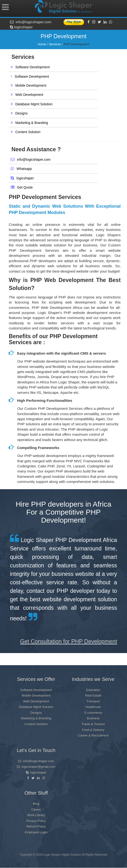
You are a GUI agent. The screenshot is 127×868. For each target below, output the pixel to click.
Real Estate (93, 696)
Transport (93, 701)
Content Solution (28, 132)
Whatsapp (24, 169)
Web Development (29, 95)
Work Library (36, 815)
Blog (36, 804)
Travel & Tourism (93, 724)
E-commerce (93, 713)
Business (93, 718)
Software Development (32, 67)
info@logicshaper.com (31, 22)
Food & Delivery (93, 730)
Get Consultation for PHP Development (69, 641)
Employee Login (36, 832)
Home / (43, 44)
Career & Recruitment (93, 735)
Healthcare (93, 707)
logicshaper (21, 27)
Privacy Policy (36, 821)
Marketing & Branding (32, 123)
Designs (21, 113)
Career (36, 810)
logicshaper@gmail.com (36, 767)
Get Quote (25, 187)
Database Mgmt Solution (34, 104)
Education (93, 690)
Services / (56, 44)
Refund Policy (36, 826)
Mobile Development (31, 85)
